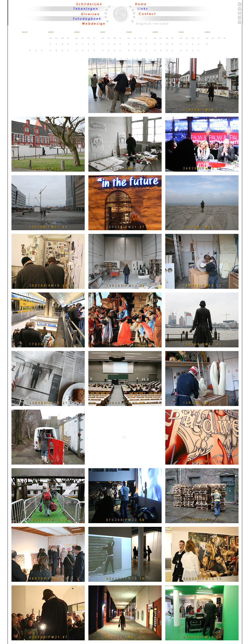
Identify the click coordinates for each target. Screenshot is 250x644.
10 (62, 38)
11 (57, 38)
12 (51, 38)
